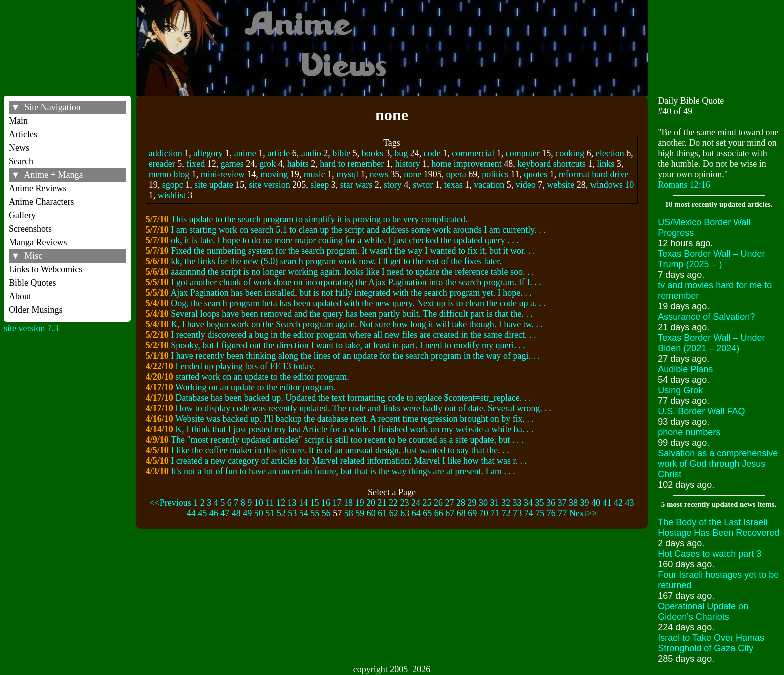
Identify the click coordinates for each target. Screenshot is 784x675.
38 (573, 503)
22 (393, 503)
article (279, 153)
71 (495, 513)
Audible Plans (685, 369)
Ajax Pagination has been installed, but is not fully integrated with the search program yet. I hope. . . (351, 293)
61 (382, 513)
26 (438, 503)
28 (461, 503)
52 (281, 513)
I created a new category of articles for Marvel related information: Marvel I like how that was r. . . (349, 461)
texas (454, 185)
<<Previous (170, 503)
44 (191, 513)
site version (270, 185)
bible (341, 153)
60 (371, 513)
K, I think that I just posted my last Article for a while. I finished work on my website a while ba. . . (354, 429)
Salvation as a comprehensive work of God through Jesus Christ (718, 464)
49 (247, 513)
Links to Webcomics (46, 269)
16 (326, 503)
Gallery (22, 215)
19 (360, 503)
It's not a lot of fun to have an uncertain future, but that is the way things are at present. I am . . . (343, 471)
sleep (320, 185)
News (19, 148)
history (408, 164)
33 (517, 503)
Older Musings (36, 310)
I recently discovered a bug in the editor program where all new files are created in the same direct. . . (353, 335)
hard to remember (352, 164)
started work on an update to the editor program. (262, 377)
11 (270, 503)
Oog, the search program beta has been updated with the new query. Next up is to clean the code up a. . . (358, 303)
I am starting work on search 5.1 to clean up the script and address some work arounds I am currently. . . (358, 230)
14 (303, 503)
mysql (347, 174)
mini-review (223, 174)
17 (337, 503)
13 (292, 503)
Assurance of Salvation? (706, 317)
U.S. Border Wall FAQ (701, 411)
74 (529, 513)
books (373, 153)
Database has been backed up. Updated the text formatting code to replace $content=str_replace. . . (353, 398)
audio (311, 153)
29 (472, 503)
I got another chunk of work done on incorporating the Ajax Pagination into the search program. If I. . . (356, 282)
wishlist (172, 195)
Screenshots (30, 229)
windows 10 (612, 185)
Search (21, 161)
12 (281, 503)
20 (371, 503)
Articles (23, 134)
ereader (162, 164)
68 (461, 513)
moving (274, 174)
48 (236, 513)
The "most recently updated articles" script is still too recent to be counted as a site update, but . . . (347, 440)
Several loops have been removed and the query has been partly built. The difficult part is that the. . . (352, 314)
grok (268, 164)
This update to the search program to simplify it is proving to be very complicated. (319, 219)
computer (523, 153)
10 (259, 503)
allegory (208, 153)
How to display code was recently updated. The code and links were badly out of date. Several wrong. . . (363, 408)
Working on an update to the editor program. (255, 387)
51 (270, 513)
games (232, 164)
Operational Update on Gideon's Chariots (703, 612)
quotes (536, 174)
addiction (166, 153)
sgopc (173, 185)
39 (585, 503)
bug (401, 153)
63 (405, 513)
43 (630, 503)
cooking (570, 153)
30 (483, 503)
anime (245, 153)
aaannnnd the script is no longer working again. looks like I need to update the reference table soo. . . (352, 272)
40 (596, 503)
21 (382, 503)
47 (225, 513)
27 (450, 503)
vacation (489, 185)
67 (450, 513)
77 (562, 513)
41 (607, 503)
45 (202, 513)
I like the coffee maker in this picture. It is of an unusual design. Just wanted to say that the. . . (340, 450)
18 (348, 503)
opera (456, 174)
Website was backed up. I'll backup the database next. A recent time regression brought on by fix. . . (355, 419)
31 (495, 503)
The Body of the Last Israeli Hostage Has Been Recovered (719, 528)
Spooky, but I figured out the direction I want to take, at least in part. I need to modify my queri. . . (348, 345)
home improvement (466, 164)
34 (528, 503)
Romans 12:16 (684, 185)
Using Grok (680, 390)
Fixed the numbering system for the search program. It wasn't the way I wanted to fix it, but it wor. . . (353, 251)
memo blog (169, 174)
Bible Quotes (33, 283)
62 (394, 513)
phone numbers (689, 432)
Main (18, 121)
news (379, 174)
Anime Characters (41, 202)
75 (540, 513)
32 (506, 503)
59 (360, 513)
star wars (356, 185)
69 (472, 513)
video (526, 185)
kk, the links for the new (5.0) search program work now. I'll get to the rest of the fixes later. (336, 261)
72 (506, 513)
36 (551, 503)
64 (416, 513)
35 (540, 503)
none (413, 174)
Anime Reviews (38, 188)
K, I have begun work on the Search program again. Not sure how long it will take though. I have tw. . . (357, 324)
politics (495, 174)
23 (405, 503)
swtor (423, 185)
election (610, 153)
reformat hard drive (594, 174)
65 (427, 513)
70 (484, 513)
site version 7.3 (31, 328)
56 (326, 513)
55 (315, 513)
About (20, 296)
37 (562, 503)
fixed (196, 164)
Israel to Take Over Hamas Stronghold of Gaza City (711, 643)
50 (259, 513)
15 (315, 503)
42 (618, 503)
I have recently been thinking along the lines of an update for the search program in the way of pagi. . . (355, 356)
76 (551, 513)
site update (214, 185)
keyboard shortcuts (551, 164)
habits (298, 164)
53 (292, 513)
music (315, 174)
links (606, 164)
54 (304, 513)
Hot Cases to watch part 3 (710, 554)
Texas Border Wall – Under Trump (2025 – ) (711, 259)
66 (439, 513)
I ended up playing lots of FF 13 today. (245, 366)
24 (416, 503)
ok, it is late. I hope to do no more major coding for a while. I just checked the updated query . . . (345, 240)
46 (214, 513)
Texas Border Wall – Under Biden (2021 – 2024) (711, 343)
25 (427, 503)
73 (517, 513)
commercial (473, 153)
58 (349, 513)
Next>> (583, 513)
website (561, 185)
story (393, 185)
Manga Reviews (38, 242)
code (432, 153)
